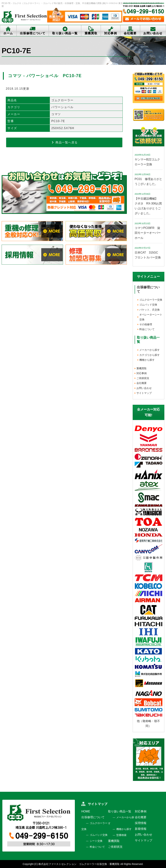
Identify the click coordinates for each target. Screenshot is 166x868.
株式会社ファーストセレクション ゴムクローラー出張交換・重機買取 (79, 864)
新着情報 (141, 829)
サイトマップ (144, 393)
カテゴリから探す (150, 355)
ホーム (8, 33)
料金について (147, 329)
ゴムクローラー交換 (151, 300)
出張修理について (33, 33)
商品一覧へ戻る (64, 142)
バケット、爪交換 (150, 310)
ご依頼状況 (143, 378)
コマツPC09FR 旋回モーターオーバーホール (148, 233)
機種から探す (147, 360)
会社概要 (130, 33)
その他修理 (146, 324)
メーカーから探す (150, 350)
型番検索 (121, 835)
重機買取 (91, 33)
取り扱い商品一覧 (65, 33)
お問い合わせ (153, 33)
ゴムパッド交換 (148, 305)
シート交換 (96, 841)
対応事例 (111, 33)
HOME (86, 811)
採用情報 (141, 823)
